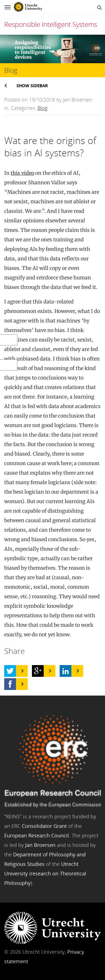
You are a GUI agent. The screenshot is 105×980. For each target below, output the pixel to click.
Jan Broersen (40, 845)
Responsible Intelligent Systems (51, 24)
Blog (42, 108)
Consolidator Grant (44, 826)
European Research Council (37, 835)
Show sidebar (32, 86)
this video (22, 173)
